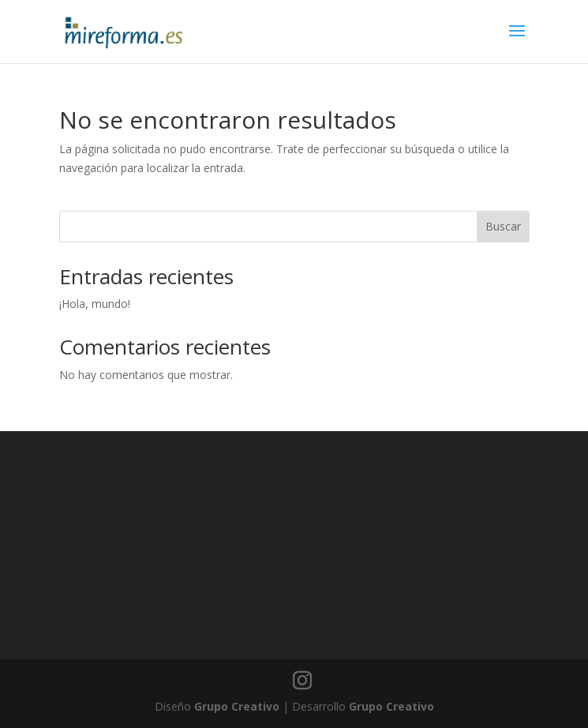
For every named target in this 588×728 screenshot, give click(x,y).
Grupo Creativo (237, 706)
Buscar (503, 226)
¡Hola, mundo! (95, 304)
